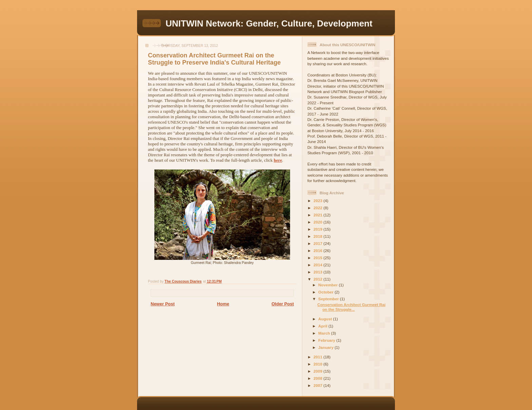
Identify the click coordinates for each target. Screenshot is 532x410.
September (329, 299)
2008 (318, 378)
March (325, 333)
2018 (318, 236)
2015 (318, 258)
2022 (318, 208)
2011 (318, 357)
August (326, 319)
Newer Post (163, 304)
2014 (318, 265)
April (323, 326)
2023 (318, 201)
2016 (318, 251)
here (278, 160)
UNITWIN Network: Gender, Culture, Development (269, 23)
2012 (318, 279)
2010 (318, 364)
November (328, 285)
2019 (318, 229)
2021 (318, 215)
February (327, 340)
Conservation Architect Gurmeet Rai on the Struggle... (351, 307)
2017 (318, 243)
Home (223, 304)
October (326, 292)
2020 (318, 222)
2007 (318, 385)
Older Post (283, 304)
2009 (318, 371)
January (326, 347)
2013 (318, 272)
